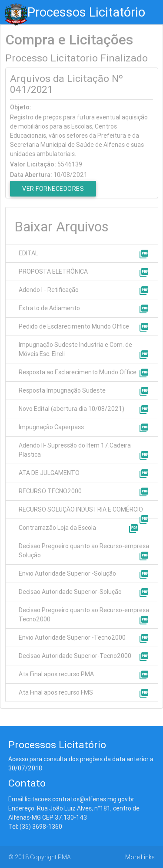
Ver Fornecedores (53, 189)
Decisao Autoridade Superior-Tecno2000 (75, 656)
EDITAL (28, 253)
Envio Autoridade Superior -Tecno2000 (72, 637)
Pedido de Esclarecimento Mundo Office (74, 326)
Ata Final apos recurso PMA (56, 674)
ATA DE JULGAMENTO (49, 473)
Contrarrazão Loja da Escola (57, 528)
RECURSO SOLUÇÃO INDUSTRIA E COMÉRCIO (81, 509)
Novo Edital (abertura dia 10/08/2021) (72, 409)
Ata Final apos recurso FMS (56, 692)
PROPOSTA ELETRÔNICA (53, 271)
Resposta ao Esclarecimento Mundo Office (78, 372)
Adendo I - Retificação (49, 290)
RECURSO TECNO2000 (50, 491)
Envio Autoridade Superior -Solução (67, 573)
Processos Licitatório (86, 12)
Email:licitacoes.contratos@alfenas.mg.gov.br (71, 799)
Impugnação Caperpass (51, 427)
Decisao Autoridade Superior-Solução (70, 592)
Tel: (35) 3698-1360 (35, 827)
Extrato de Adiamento (49, 308)
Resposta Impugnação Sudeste (62, 390)
